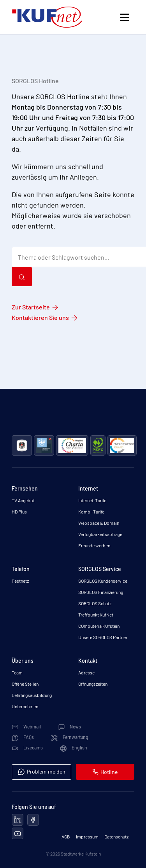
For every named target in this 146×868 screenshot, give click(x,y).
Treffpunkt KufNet (96, 615)
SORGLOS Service (100, 569)
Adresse (86, 672)
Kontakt (88, 661)
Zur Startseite (31, 307)
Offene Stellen (25, 684)
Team (17, 672)
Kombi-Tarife (91, 512)
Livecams (27, 747)
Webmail (26, 727)
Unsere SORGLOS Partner (103, 637)
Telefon (21, 569)
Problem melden (41, 772)
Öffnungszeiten (93, 684)
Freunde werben (94, 545)
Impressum (87, 837)
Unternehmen (25, 706)
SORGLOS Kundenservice (103, 581)
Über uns (23, 661)
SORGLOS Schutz (95, 603)
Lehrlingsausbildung (32, 695)
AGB (66, 837)
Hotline (105, 772)
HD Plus (19, 512)
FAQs (23, 737)
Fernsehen (25, 488)
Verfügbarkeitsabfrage (100, 534)
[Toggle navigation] (124, 17)
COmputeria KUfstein (99, 626)
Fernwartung (70, 737)
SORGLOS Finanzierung (101, 592)
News (69, 727)
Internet (88, 488)
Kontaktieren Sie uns (40, 317)
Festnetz (20, 581)
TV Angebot (23, 500)
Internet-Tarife (92, 500)
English (74, 747)
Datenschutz (116, 837)
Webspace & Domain (99, 523)
